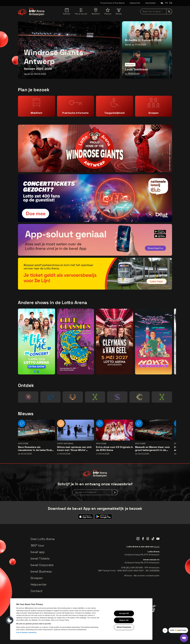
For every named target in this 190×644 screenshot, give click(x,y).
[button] (10, 620)
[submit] (169, 11)
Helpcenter (135, 3)
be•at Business (41, 571)
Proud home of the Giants (113, 3)
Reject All (124, 620)
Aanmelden (151, 3)
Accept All (124, 613)
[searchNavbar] (156, 11)
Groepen (37, 578)
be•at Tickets (40, 558)
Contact (37, 591)
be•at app (38, 552)
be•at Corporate (42, 565)
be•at (157, 547)
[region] (81, 619)
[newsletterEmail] (95, 492)
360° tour (37, 545)
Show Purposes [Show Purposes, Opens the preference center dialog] (124, 627)
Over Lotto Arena (43, 539)
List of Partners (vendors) (26, 632)
